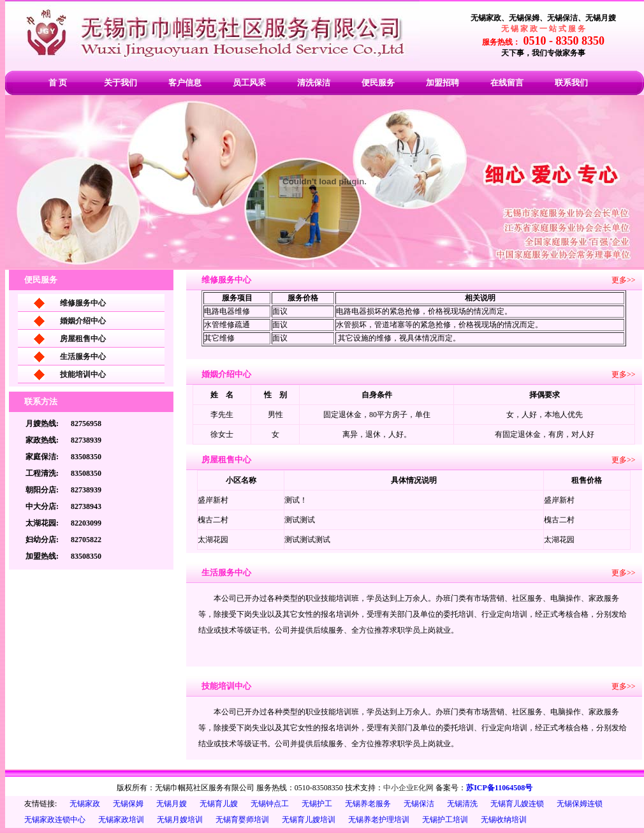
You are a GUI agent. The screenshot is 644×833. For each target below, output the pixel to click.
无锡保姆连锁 (580, 804)
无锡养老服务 (368, 804)
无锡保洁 (419, 804)
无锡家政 (85, 804)
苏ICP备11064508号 (499, 788)
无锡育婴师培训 (242, 820)
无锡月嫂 (172, 804)
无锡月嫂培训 (180, 820)
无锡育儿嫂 (219, 804)
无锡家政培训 (121, 820)
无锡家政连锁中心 (55, 820)
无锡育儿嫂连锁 (517, 804)
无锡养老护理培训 (379, 820)
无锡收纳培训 (504, 820)
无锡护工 (317, 804)
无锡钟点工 (270, 804)
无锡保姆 (128, 804)
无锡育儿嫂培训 (309, 820)
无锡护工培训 (445, 820)
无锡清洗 (462, 804)
